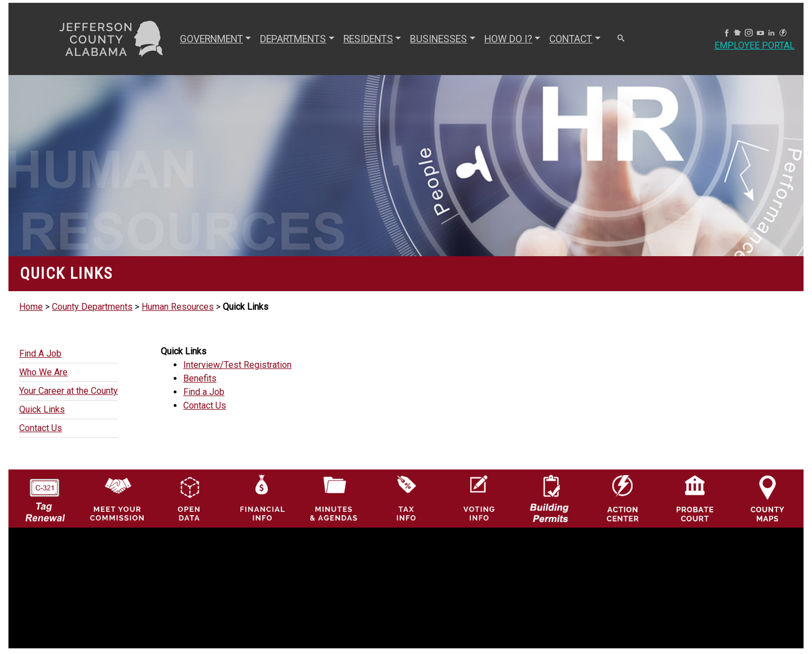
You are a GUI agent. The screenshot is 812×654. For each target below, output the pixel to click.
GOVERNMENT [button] (211, 39)
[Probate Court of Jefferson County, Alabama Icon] (695, 498)
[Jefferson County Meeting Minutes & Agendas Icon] (334, 498)
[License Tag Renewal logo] (45, 495)
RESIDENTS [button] (368, 39)
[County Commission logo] (117, 498)
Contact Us (205, 405)
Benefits (200, 378)
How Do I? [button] (508, 39)
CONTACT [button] (571, 39)
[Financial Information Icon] (261, 498)
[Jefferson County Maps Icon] (768, 498)
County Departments (92, 307)
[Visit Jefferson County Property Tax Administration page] (406, 498)
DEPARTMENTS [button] (293, 39)
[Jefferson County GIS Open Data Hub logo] (189, 498)
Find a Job (204, 392)
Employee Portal (754, 45)
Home (31, 307)
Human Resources (178, 307)
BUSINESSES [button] (438, 39)
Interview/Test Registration (237, 365)
